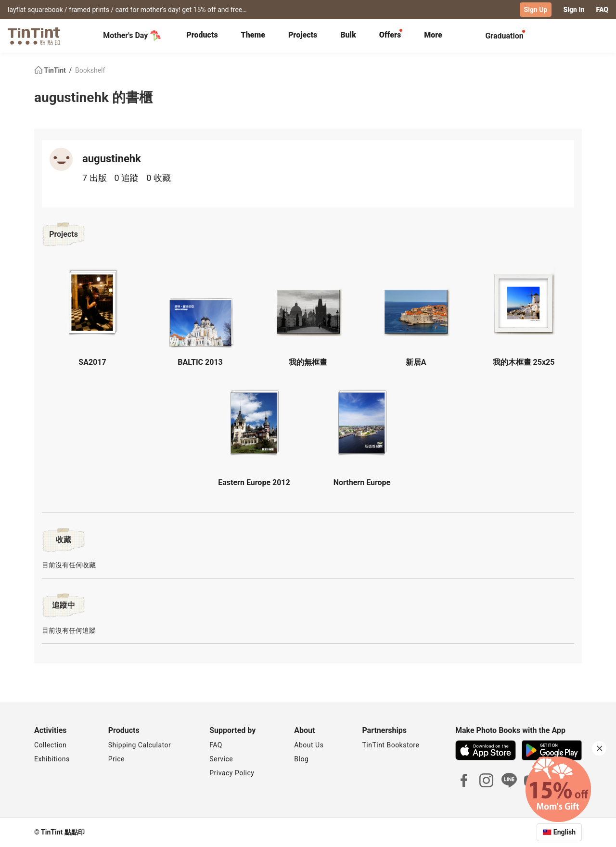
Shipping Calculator (140, 745)
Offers (390, 35)
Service (221, 759)
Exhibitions (52, 759)
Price (116, 759)
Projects (303, 35)
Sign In (574, 10)
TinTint (51, 70)
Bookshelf (90, 70)
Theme (253, 35)
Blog (301, 759)
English (565, 832)
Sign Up (536, 10)
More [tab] (433, 35)
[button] (92, 302)
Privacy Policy (232, 773)
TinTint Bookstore (391, 745)
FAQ (602, 10)
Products (202, 35)
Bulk (348, 35)
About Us (309, 745)
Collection (50, 745)
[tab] (202, 36)
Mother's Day (132, 36)
